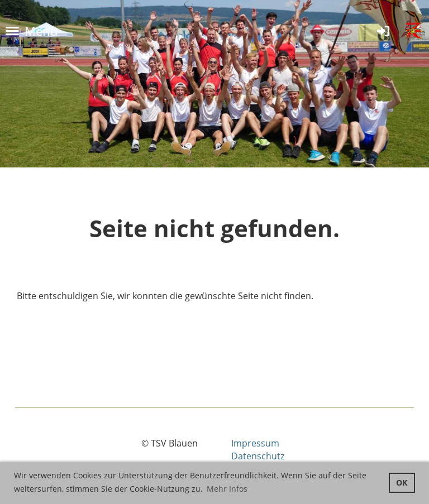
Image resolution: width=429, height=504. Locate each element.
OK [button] (402, 483)
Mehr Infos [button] (227, 489)
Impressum (255, 443)
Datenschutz (258, 456)
